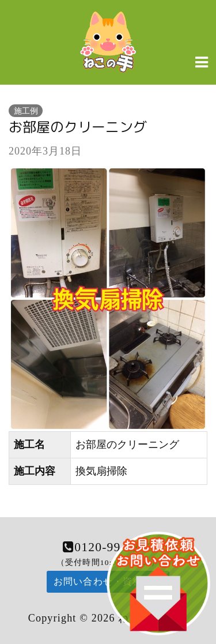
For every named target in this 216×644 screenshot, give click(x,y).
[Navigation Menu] (202, 62)
